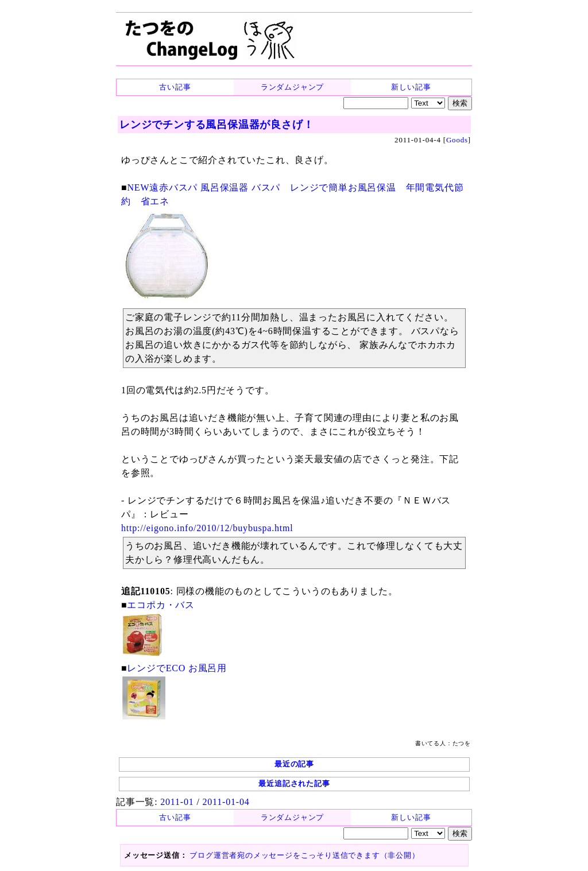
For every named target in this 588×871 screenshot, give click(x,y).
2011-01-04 (226, 802)
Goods (457, 140)
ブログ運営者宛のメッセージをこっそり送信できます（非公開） (304, 855)
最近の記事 (294, 764)
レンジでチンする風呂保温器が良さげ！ (216, 125)
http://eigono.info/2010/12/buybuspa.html (207, 528)
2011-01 (177, 802)
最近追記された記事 (294, 783)
